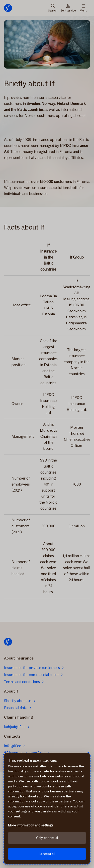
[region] (47, 808)
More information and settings (30, 825)
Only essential (47, 838)
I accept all (47, 854)
